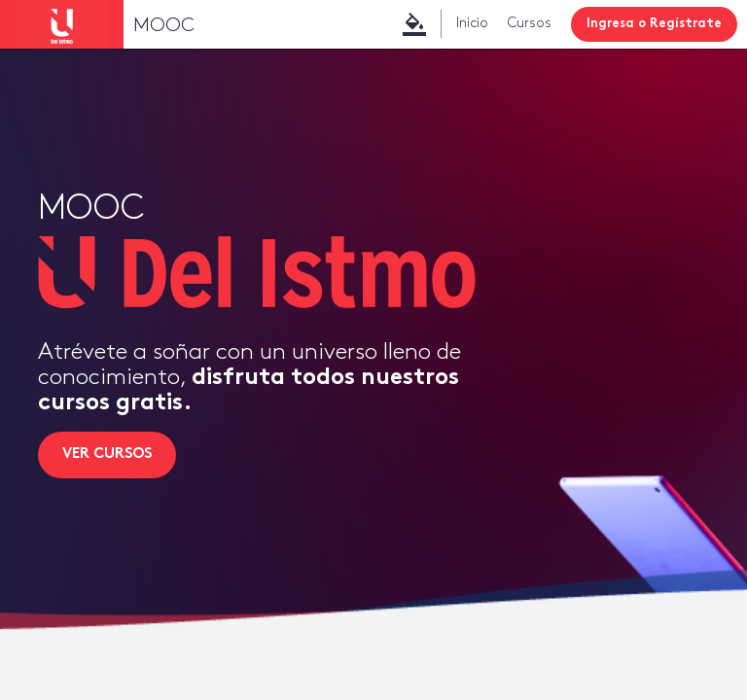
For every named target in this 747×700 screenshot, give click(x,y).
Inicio (472, 24)
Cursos (530, 24)
